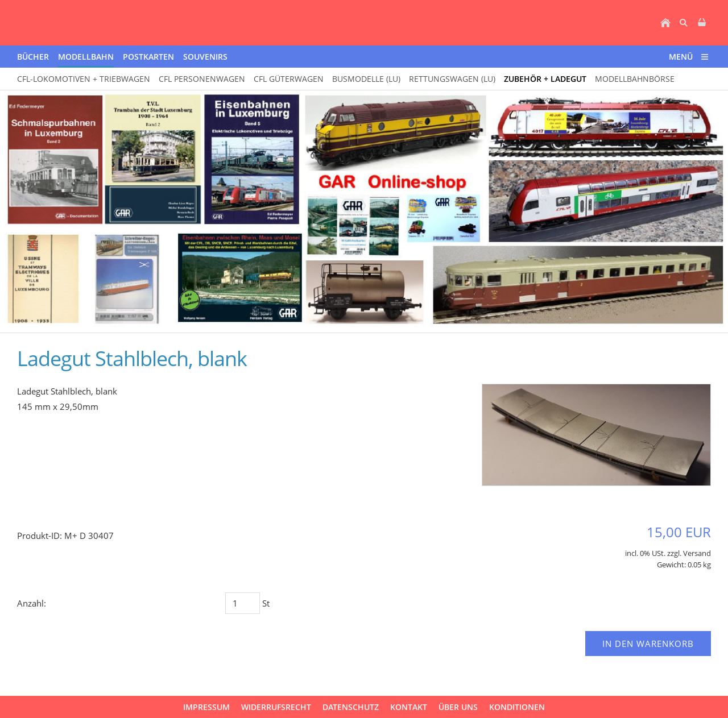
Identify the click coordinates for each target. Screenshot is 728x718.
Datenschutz (351, 707)
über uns (458, 707)
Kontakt (409, 707)
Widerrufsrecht (276, 707)
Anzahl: (32, 603)
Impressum (206, 707)
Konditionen (517, 707)
